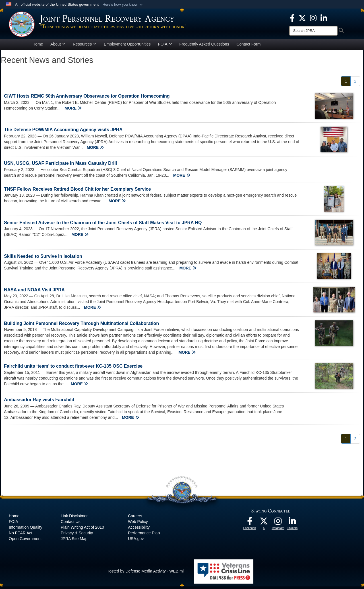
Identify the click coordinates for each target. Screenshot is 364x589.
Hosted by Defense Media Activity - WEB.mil (145, 574)
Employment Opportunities (127, 47)
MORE (73, 111)
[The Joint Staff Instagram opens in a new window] (313, 18)
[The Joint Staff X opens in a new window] (302, 18)
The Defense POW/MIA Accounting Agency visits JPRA (63, 132)
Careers (135, 518)
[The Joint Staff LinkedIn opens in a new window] (324, 18)
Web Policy (138, 524)
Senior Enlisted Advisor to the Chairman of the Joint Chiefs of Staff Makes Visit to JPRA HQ (103, 225)
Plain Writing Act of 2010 (82, 530)
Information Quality (26, 530)
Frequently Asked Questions (204, 47)
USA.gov (136, 541)
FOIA (165, 47)
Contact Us (70, 524)
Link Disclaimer (74, 518)
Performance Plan (144, 536)
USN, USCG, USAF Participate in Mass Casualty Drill (60, 166)
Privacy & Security (77, 536)
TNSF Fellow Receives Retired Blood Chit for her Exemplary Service (77, 192)
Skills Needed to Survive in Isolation (43, 259)
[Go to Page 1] (346, 84)
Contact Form (249, 47)
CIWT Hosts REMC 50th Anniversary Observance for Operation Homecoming (87, 99)
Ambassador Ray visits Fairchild (39, 402)
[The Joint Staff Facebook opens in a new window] (292, 18)
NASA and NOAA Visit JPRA (34, 292)
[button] (123, 5)
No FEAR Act (20, 536)
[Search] (313, 31)
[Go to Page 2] (355, 84)
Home (38, 47)
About (58, 47)
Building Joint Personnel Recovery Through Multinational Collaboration (81, 326)
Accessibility (139, 530)
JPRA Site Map (74, 541)
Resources (85, 47)
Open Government (25, 541)
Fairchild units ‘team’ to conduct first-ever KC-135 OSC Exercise (73, 369)
